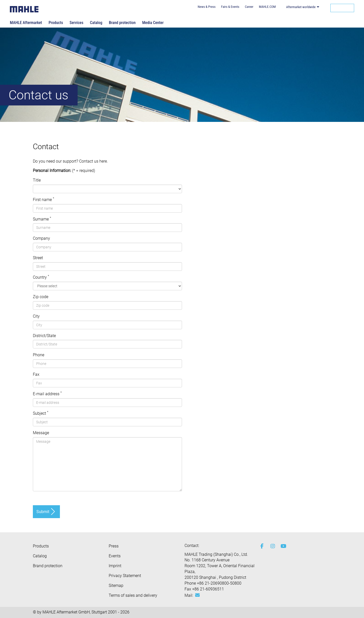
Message (41, 433)
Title (37, 180)
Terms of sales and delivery (133, 595)
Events (115, 556)
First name (43, 200)
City (36, 316)
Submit (43, 512)
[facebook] (262, 546)
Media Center (153, 23)
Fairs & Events (230, 7)
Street (38, 258)
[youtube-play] (282, 546)
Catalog (96, 23)
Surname (42, 219)
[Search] (342, 8)
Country (41, 277)
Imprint (115, 566)
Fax (36, 374)
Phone (39, 355)
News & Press (207, 7)
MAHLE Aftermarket (26, 23)
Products (56, 23)
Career (249, 7)
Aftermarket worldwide (301, 7)
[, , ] (107, 189)
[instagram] (272, 546)
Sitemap (116, 586)
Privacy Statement (125, 576)
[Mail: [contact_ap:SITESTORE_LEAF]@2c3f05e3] (197, 595)
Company (41, 238)
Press (114, 546)
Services (76, 23)
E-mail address (47, 394)
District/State (44, 336)
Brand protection (122, 23)
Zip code (41, 297)
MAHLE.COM (267, 7)
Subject (41, 413)
